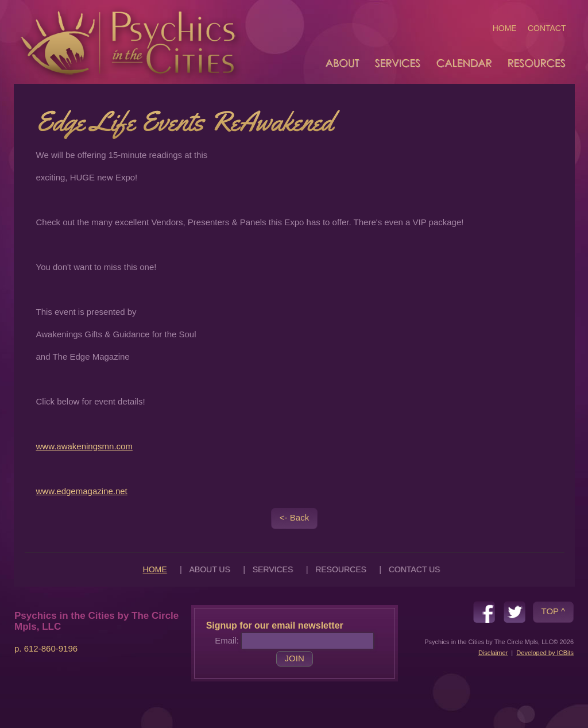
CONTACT (547, 28)
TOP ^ (554, 611)
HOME (505, 28)
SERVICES (273, 569)
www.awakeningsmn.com (84, 446)
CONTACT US (415, 569)
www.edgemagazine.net (82, 491)
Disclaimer (493, 653)
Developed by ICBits (545, 653)
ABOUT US (209, 569)
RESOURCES (341, 569)
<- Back (294, 517)
